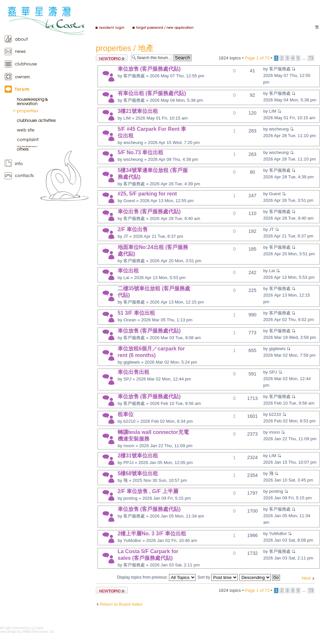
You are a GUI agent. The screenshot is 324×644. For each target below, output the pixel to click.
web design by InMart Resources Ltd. (27, 632)
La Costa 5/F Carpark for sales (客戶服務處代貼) (148, 555)
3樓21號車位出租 (138, 111)
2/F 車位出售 (133, 229)
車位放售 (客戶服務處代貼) (149, 69)
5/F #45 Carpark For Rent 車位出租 (152, 132)
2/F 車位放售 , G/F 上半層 (148, 491)
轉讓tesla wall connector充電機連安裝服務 (153, 435)
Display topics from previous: (156, 577)
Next (306, 578)
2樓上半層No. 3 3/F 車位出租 (152, 534)
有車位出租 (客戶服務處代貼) (152, 93)
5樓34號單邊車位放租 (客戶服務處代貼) (153, 174)
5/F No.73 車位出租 (141, 152)
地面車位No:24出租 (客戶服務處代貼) (153, 250)
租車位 (126, 414)
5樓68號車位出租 (138, 473)
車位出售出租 (134, 372)
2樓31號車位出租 (138, 456)
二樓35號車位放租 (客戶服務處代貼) (154, 292)
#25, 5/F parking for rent (147, 194)
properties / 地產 (125, 48)
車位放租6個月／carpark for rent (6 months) (151, 352)
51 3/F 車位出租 (136, 313)
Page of (257, 58)
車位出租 (128, 271)
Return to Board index (121, 604)
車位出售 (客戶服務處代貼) (149, 212)
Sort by (217, 577)
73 (311, 58)
